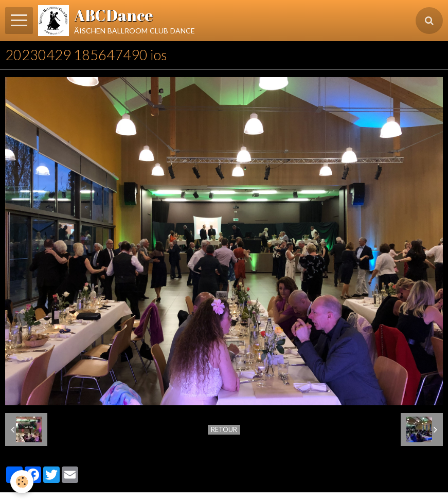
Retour (224, 429)
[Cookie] (22, 482)
